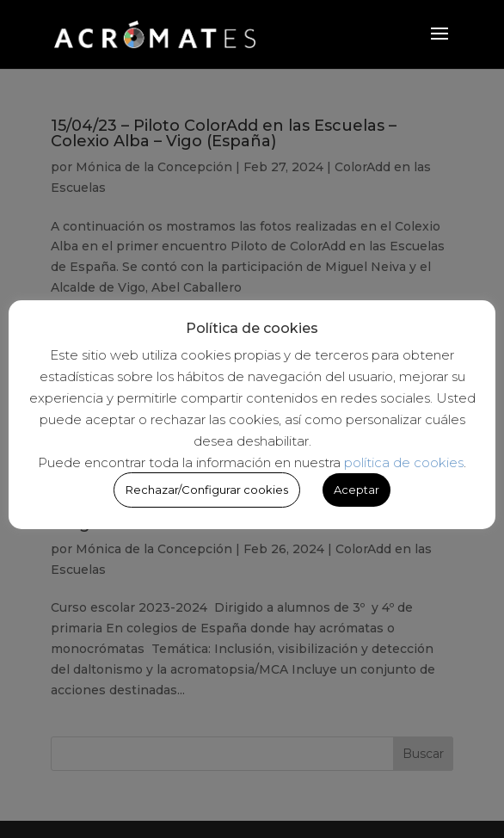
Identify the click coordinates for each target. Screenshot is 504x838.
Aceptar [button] (356, 490)
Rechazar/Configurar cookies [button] (207, 490)
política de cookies (404, 462)
